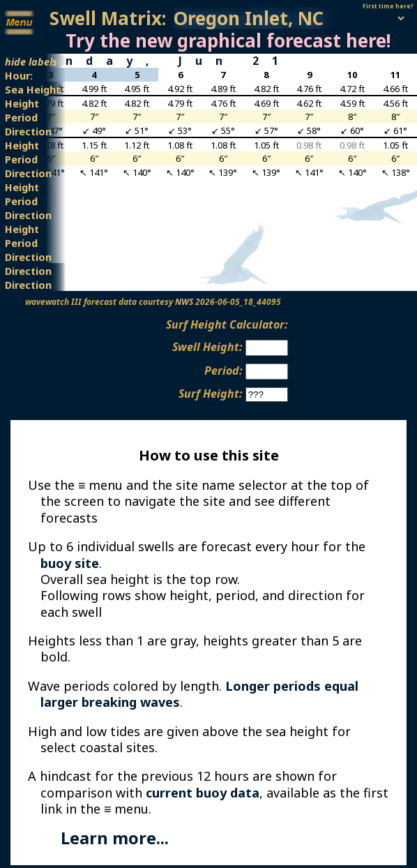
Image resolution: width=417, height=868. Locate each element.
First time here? (388, 6)
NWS (184, 302)
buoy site (70, 563)
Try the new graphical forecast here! (228, 40)
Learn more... (115, 838)
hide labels (31, 61)
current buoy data (203, 793)
